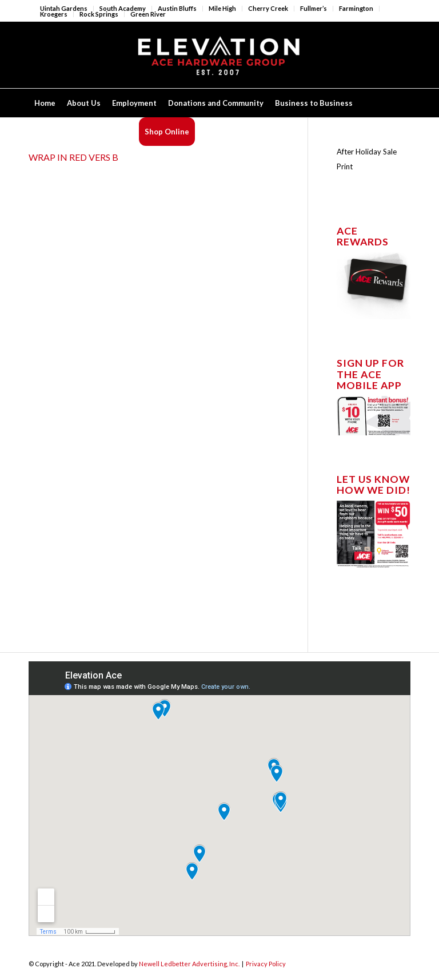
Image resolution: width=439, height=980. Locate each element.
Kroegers (54, 14)
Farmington (356, 8)
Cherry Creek (268, 8)
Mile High (222, 8)
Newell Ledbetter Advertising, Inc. (189, 964)
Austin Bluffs (177, 8)
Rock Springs (99, 14)
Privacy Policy (266, 964)
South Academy (123, 8)
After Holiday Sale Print (367, 159)
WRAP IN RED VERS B (73, 157)
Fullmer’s (314, 8)
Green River (148, 14)
